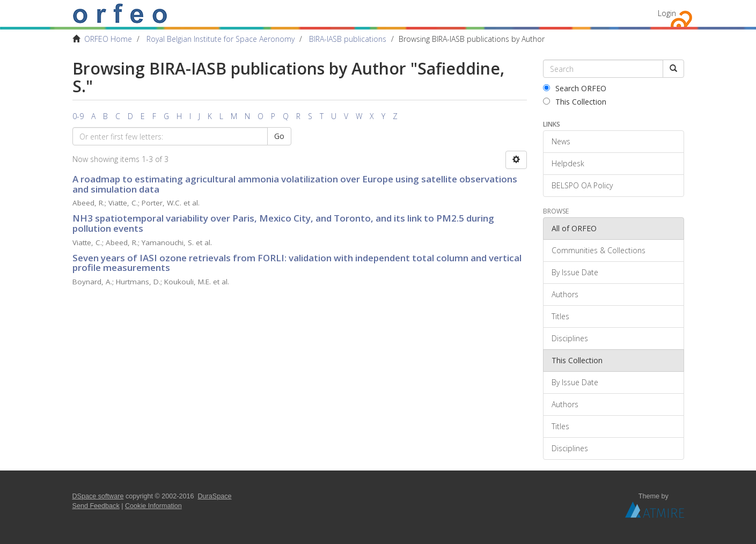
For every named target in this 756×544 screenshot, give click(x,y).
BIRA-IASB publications (348, 39)
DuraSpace (215, 496)
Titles (560, 316)
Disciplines (570, 338)
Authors (565, 294)
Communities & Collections (599, 250)
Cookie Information (153, 506)
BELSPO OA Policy (582, 185)
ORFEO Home (108, 39)
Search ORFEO (575, 88)
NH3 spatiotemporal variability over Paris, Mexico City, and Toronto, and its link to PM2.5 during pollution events (283, 223)
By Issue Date (575, 272)
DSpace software (98, 496)
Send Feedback (96, 506)
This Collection (575, 102)
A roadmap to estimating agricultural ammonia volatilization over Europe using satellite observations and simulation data (295, 184)
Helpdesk (568, 163)
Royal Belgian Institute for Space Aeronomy (221, 39)
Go (279, 136)
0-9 (78, 116)
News (561, 141)
